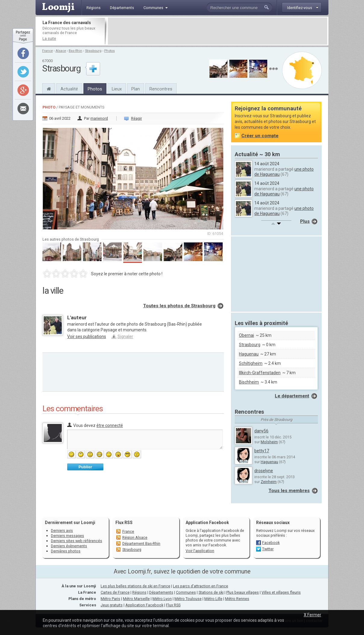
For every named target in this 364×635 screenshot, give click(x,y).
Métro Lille (213, 599)
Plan (136, 89)
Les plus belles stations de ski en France (135, 586)
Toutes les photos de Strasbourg (179, 306)
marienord (99, 118)
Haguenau (249, 354)
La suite (49, 38)
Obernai (246, 335)
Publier (85, 467)
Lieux (117, 89)
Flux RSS (124, 523)
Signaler (125, 336)
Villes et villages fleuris (281, 592)
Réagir (136, 118)
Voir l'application (200, 551)
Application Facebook (144, 605)
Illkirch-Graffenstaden (260, 373)
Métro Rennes (237, 599)
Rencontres (161, 89)
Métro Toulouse (188, 599)
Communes (186, 592)
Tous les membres (289, 491)
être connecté (110, 425)
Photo (49, 107)
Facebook (271, 543)
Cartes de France (115, 592)
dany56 (261, 431)
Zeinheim (269, 482)
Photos (110, 51)
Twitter (268, 549)
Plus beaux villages (243, 592)
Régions (139, 592)
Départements (161, 592)
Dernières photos (66, 551)
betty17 (262, 451)
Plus (305, 221)
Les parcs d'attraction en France (201, 586)
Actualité (69, 89)
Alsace (61, 51)
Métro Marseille (136, 599)
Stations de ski (211, 592)
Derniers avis (62, 531)
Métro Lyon (162, 599)
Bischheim (249, 382)
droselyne (264, 471)
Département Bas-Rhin (141, 543)
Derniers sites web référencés (77, 541)
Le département (292, 396)
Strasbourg (93, 51)
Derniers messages (67, 536)
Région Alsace (135, 537)
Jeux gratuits (112, 605)
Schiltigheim (251, 363)
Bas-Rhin (75, 51)
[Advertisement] (218, 31)
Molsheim (269, 442)
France (47, 51)
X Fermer (312, 615)
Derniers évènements (69, 546)
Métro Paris (110, 599)
